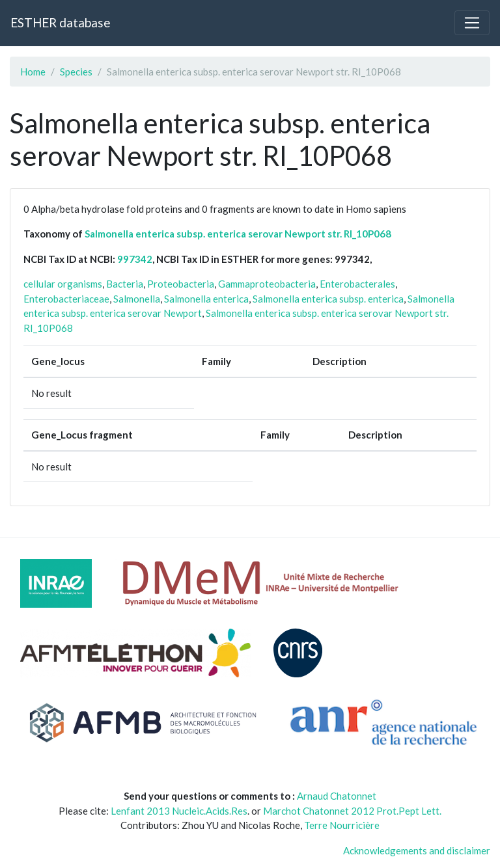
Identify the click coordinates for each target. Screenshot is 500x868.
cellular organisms (63, 284)
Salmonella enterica (206, 299)
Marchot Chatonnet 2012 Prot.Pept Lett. (352, 811)
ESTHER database (60, 22)
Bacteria (125, 284)
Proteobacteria (181, 284)
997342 (135, 259)
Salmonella (137, 299)
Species (76, 72)
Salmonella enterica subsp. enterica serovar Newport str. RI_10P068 (238, 234)
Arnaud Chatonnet (337, 796)
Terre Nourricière (342, 825)
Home (33, 72)
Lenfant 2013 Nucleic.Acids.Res (179, 811)
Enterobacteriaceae (66, 299)
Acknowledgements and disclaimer (417, 850)
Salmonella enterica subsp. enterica (328, 299)
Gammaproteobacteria (267, 284)
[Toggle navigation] (472, 23)
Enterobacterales (357, 284)
